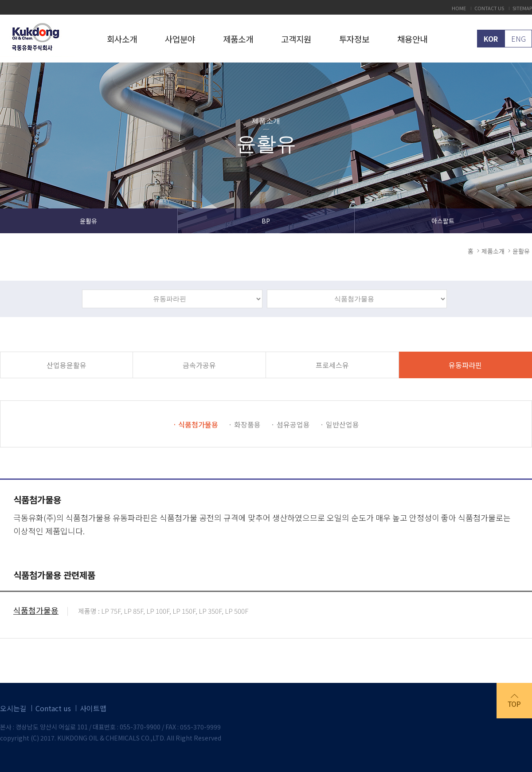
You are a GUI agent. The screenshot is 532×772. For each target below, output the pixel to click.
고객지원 (296, 39)
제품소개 (238, 39)
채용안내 (412, 39)
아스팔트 (443, 221)
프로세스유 (332, 365)
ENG (518, 39)
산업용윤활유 (66, 365)
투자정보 (354, 39)
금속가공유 (199, 365)
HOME (459, 8)
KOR (491, 39)
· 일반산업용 (340, 424)
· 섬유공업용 (290, 424)
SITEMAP (522, 8)
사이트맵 (93, 708)
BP (266, 221)
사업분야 (180, 39)
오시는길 (13, 708)
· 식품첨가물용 (196, 424)
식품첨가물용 (36, 611)
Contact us (53, 708)
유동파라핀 (465, 365)
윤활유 (88, 221)
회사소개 (122, 39)
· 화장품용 (244, 424)
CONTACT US (489, 8)
